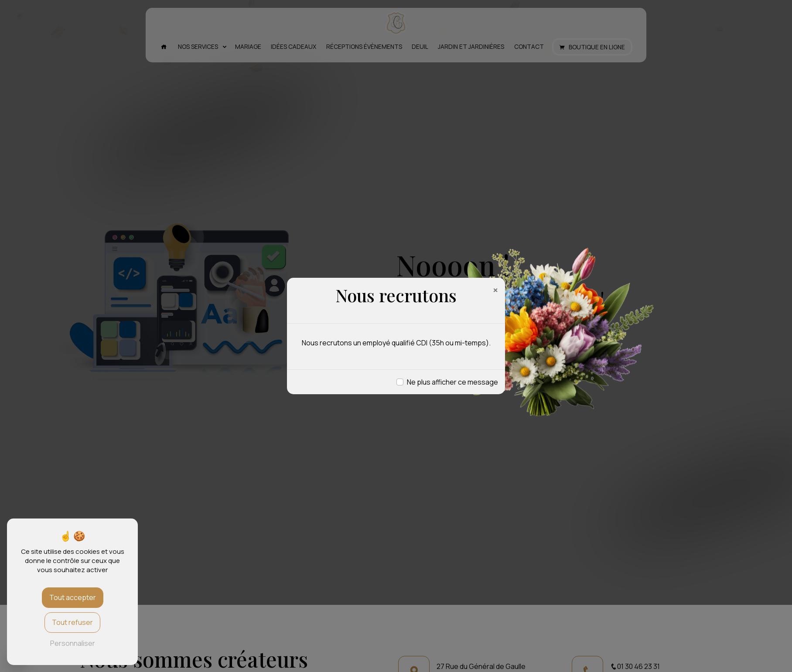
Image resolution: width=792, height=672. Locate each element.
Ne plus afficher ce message (452, 382)
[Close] (495, 290)
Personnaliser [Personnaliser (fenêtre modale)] (73, 643)
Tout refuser (72, 622)
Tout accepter (73, 597)
